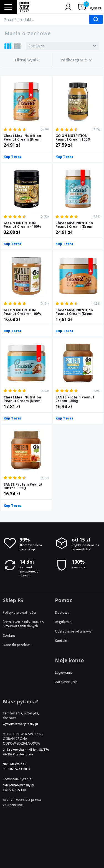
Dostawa (62, 612)
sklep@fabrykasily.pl (18, 785)
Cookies (9, 635)
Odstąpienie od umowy (73, 631)
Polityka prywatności (19, 612)
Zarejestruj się (66, 682)
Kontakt (61, 641)
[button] (77, 60)
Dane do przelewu (17, 645)
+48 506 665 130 (14, 790)
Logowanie (64, 673)
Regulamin (63, 622)
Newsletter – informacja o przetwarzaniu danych (24, 624)
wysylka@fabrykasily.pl (20, 724)
